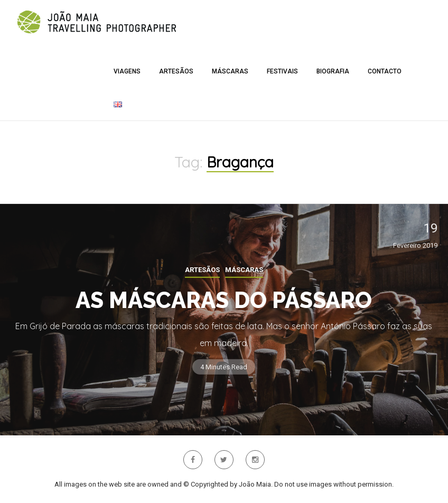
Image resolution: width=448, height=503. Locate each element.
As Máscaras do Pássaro (224, 300)
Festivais (282, 71)
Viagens (127, 71)
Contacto (385, 71)
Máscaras (230, 71)
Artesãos (176, 71)
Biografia (333, 71)
